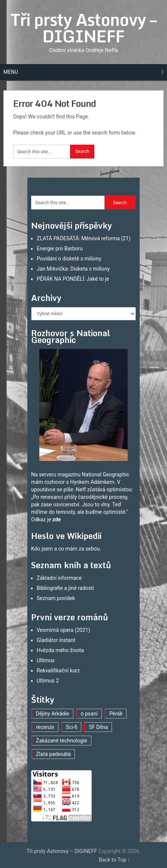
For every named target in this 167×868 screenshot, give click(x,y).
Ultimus (46, 660)
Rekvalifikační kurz (58, 670)
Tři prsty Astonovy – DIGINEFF (83, 28)
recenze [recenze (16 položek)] (45, 727)
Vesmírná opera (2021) (63, 630)
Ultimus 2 (48, 681)
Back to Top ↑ (115, 860)
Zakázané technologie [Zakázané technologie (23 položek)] (62, 741)
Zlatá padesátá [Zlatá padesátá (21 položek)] (53, 754)
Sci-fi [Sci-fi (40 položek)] (72, 727)
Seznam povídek (56, 598)
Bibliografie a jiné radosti (65, 588)
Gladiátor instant (56, 640)
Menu (11, 72)
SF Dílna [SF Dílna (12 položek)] (98, 727)
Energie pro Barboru (60, 248)
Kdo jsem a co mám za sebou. (66, 549)
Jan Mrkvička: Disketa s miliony (73, 269)
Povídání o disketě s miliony (69, 259)
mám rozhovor (48, 482)
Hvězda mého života (60, 650)
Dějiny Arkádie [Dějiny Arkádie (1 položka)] (53, 714)
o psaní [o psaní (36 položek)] (89, 714)
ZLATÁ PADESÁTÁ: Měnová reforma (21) (84, 238)
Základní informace (59, 578)
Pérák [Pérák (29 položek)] (116, 714)
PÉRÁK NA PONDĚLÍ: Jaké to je (73, 279)
